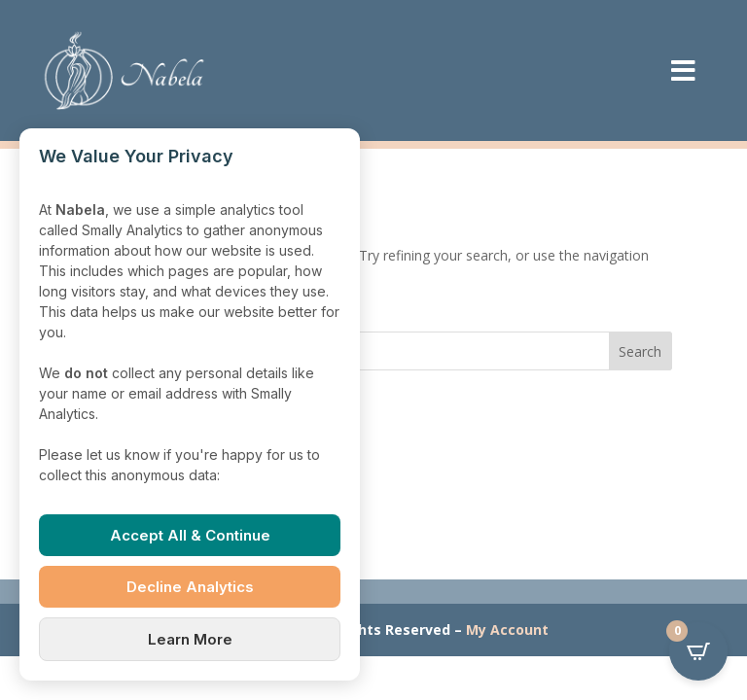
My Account (507, 630)
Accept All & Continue (190, 535)
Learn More (190, 639)
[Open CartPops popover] (698, 651)
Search (640, 351)
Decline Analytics (190, 587)
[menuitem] (683, 70)
